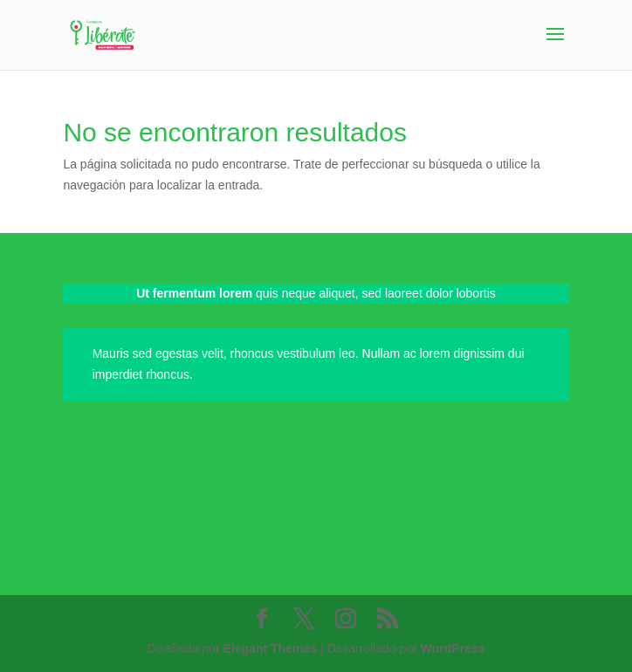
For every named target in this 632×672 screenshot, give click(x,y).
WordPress (453, 648)
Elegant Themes (270, 648)
